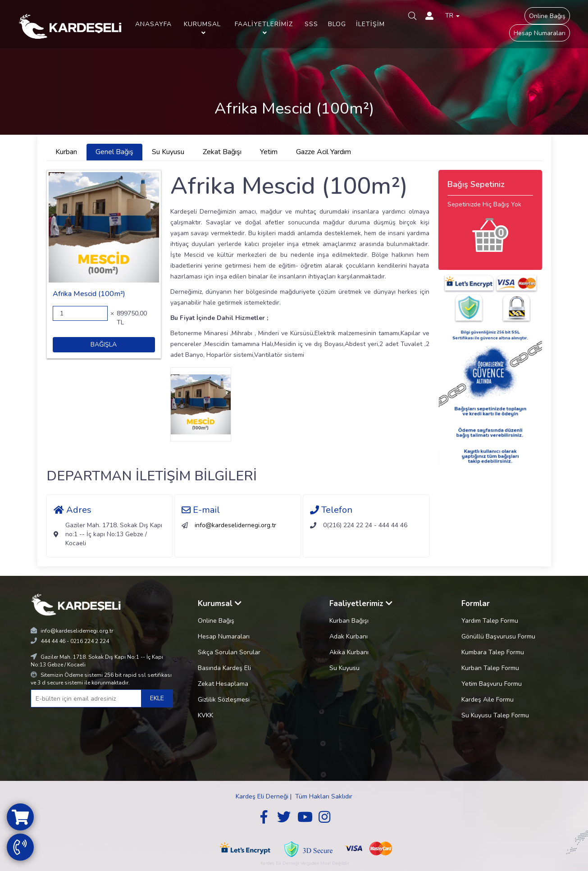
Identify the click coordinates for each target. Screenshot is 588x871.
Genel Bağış (114, 152)
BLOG (337, 24)
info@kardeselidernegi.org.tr (235, 525)
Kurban (66, 152)
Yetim (269, 152)
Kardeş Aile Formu (488, 700)
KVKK (205, 715)
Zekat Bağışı (222, 152)
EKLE (157, 698)
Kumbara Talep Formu (493, 652)
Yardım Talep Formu (490, 621)
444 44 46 (53, 641)
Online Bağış (547, 16)
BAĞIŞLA (104, 344)
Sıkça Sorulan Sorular (229, 652)
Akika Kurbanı (349, 652)
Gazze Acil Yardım (324, 152)
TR (452, 16)
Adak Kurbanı (349, 636)
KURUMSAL (202, 28)
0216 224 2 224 (90, 641)
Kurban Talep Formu (490, 668)
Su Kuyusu (168, 152)
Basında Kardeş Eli (224, 668)
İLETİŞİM (370, 24)
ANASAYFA (153, 24)
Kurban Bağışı (349, 621)
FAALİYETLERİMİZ (264, 28)
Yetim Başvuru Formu (492, 684)
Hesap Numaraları (540, 33)
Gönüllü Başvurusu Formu (498, 636)
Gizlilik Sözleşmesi (224, 700)
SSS (311, 24)
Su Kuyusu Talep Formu (495, 715)
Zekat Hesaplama (223, 684)
